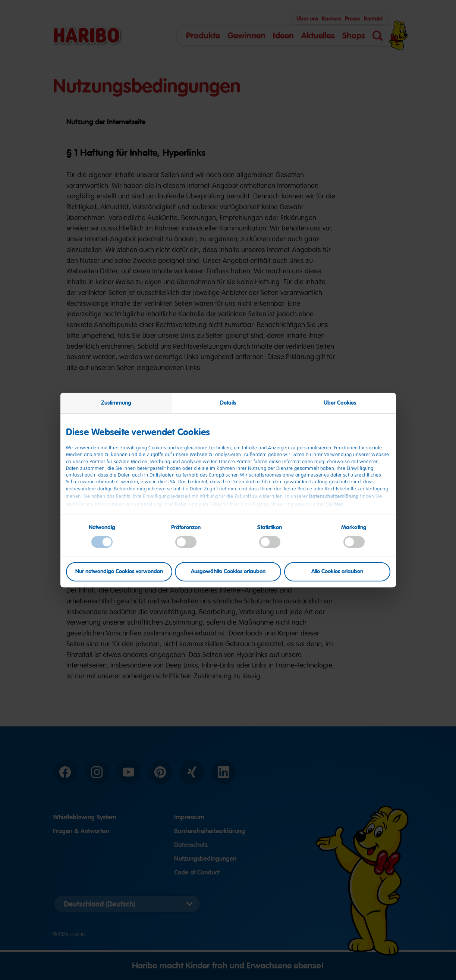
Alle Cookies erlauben (337, 572)
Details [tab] (228, 403)
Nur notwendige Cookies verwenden (119, 572)
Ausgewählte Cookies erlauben (228, 572)
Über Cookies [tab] (340, 403)
